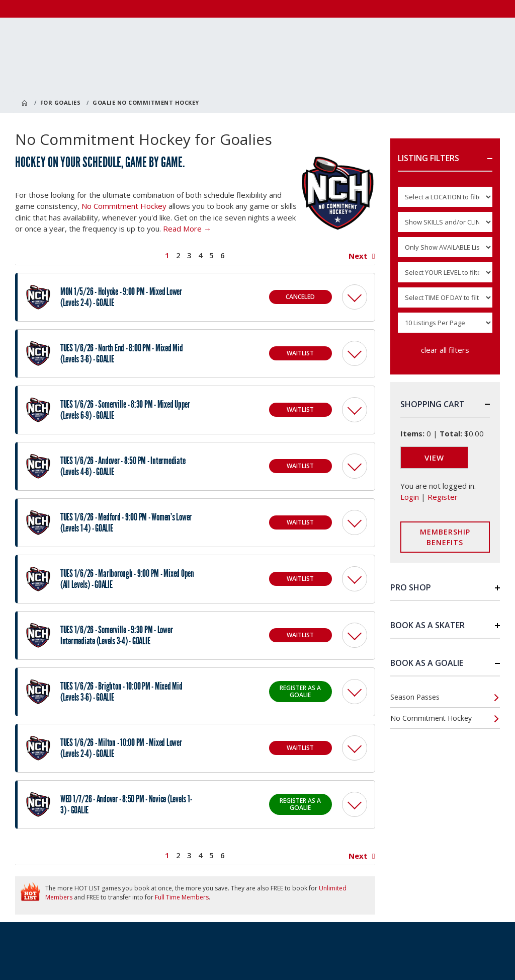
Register (443, 497)
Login (410, 497)
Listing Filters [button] (428, 158)
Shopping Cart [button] (433, 404)
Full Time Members (182, 897)
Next (358, 256)
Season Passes (415, 697)
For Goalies (61, 102)
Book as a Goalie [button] (427, 663)
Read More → (187, 229)
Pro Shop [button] (411, 587)
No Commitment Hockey (124, 206)
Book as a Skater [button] (427, 625)
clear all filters (445, 350)
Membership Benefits (445, 537)
